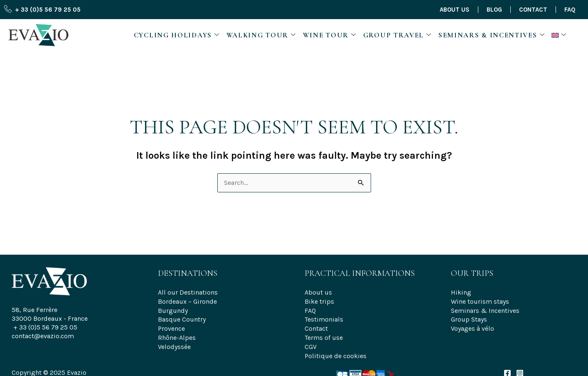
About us (455, 10)
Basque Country (182, 318)
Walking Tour (261, 35)
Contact (533, 10)
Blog (494, 10)
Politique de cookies (336, 353)
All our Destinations (188, 292)
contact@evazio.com (43, 336)
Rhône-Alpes (177, 335)
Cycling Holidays (177, 35)
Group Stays (469, 318)
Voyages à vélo (472, 326)
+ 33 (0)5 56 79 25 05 (45, 327)
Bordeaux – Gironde (187, 301)
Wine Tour (330, 35)
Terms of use (324, 335)
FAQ (570, 10)
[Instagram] (520, 370)
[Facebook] (507, 370)
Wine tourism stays (480, 301)
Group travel (397, 35)
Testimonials (324, 318)
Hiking (461, 292)
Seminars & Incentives (492, 35)
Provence (171, 326)
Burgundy (173, 309)
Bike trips (319, 301)
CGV (311, 344)
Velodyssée (174, 344)
